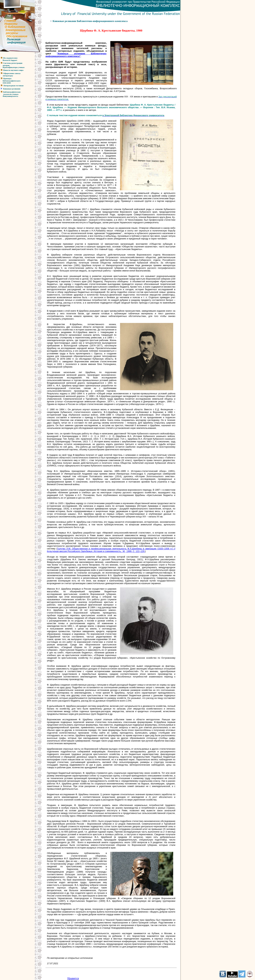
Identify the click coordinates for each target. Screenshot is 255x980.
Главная (10, 21)
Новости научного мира (13, 70)
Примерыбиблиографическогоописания (10, 81)
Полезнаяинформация (13, 41)
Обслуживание (17, 36)
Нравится (73, 978)
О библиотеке (15, 27)
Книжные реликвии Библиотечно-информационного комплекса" (76, 55)
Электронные (15, 30)
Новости (11, 24)
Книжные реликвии (12, 89)
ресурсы (12, 33)
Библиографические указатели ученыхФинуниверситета (10, 94)
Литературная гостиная (13, 86)
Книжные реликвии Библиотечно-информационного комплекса (90, 21)
